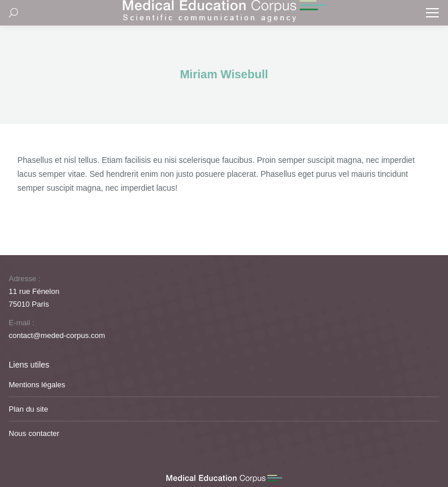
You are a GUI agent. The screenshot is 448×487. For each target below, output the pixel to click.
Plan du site (28, 409)
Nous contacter (34, 433)
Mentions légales (37, 385)
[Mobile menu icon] (432, 13)
